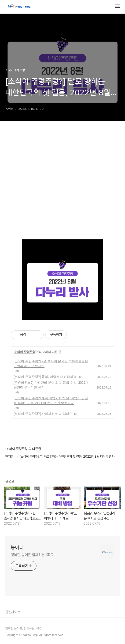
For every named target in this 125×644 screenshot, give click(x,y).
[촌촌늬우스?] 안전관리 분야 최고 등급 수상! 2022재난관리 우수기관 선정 (51, 385)
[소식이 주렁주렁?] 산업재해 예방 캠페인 (43, 414)
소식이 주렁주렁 (25, 352)
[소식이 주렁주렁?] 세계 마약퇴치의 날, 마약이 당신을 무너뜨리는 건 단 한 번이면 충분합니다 (51, 401)
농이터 (17, 547)
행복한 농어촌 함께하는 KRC (32, 555)
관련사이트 (13, 612)
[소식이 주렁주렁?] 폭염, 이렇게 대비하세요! (45, 377)
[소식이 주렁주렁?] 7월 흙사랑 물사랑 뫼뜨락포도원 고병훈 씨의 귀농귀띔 (51, 364)
